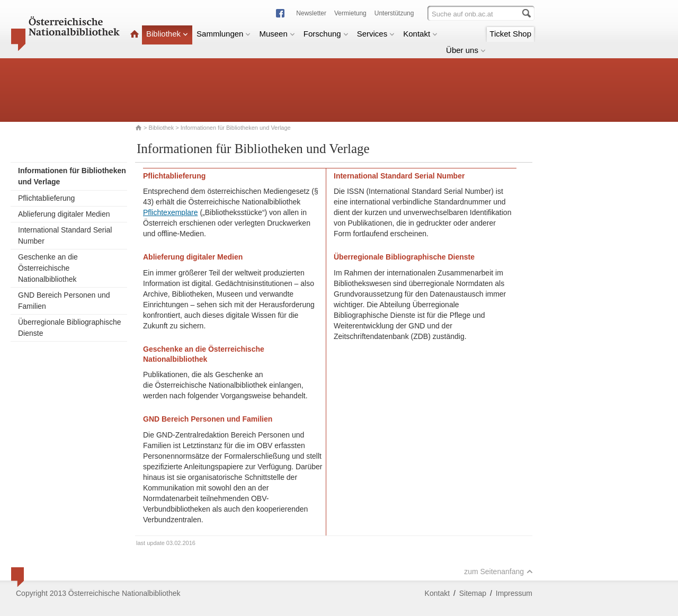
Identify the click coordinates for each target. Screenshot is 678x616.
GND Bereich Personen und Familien (64, 301)
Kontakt (420, 34)
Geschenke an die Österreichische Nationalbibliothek (48, 268)
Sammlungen (224, 34)
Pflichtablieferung (46, 198)
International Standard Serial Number (65, 235)
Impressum (514, 593)
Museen (277, 34)
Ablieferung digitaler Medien (64, 214)
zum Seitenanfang (498, 572)
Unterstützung (394, 13)
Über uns (466, 50)
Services (376, 34)
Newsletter (311, 13)
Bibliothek (167, 34)
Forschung (326, 34)
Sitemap (473, 593)
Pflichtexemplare (171, 212)
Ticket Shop (510, 34)
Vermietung (350, 13)
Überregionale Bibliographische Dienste (70, 328)
